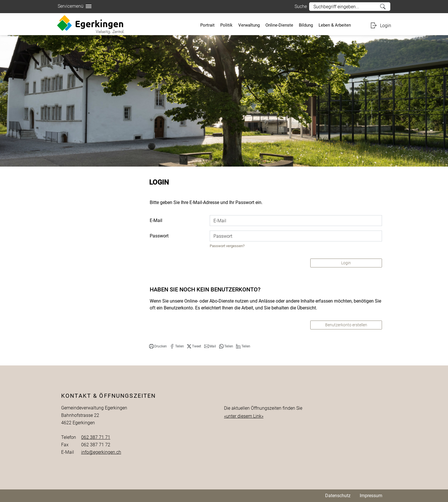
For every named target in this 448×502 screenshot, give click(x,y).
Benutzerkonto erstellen (346, 325)
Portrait (207, 25)
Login (386, 26)
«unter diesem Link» (244, 416)
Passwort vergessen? (227, 246)
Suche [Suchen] (383, 7)
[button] (158, 346)
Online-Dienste (279, 25)
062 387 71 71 (96, 437)
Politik (226, 25)
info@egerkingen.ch (101, 452)
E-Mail (156, 220)
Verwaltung (249, 25)
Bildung (306, 25)
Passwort (159, 236)
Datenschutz (338, 496)
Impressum (371, 496)
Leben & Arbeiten (335, 25)
